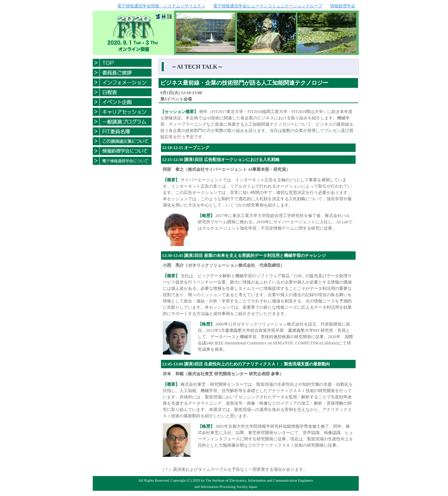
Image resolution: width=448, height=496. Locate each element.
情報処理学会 (343, 6)
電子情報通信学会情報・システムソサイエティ (161, 6)
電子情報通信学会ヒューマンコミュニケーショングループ (268, 6)
